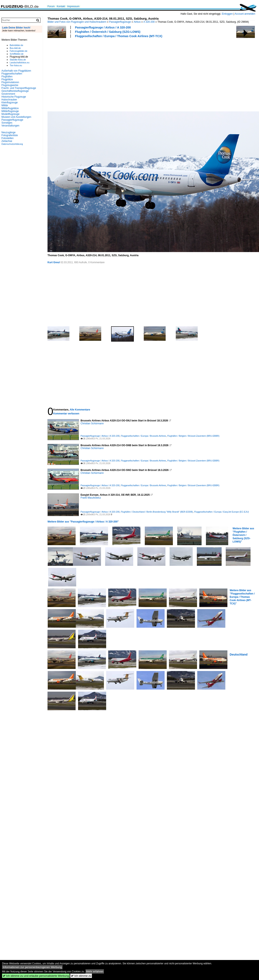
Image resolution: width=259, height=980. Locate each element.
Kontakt (61, 6)
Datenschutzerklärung (12, 144)
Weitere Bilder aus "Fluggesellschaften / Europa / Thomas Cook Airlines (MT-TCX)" (242, 597)
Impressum (73, 6)
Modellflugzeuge (10, 114)
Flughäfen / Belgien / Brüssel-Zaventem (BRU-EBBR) (193, 436)
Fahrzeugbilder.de (18, 51)
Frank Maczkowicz (91, 498)
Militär (5, 105)
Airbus (137, 22)
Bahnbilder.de (16, 45)
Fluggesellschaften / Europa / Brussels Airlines (143, 436)
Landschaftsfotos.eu (20, 63)
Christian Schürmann (92, 423)
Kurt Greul (54, 262)
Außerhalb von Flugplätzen (16, 71)
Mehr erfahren (95, 971)
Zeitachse (7, 141)
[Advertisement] (103, 74)
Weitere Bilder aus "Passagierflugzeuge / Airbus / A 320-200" (83, 522)
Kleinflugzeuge (10, 103)
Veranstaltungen (10, 126)
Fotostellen (8, 138)
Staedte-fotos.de (18, 60)
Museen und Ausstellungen (16, 117)
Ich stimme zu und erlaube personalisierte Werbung (36, 976)
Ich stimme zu (81, 976)
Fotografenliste (10, 135)
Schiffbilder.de (17, 54)
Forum (51, 6)
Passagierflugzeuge (120, 22)
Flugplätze (7, 79)
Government (8, 94)
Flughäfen (7, 77)
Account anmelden (245, 14)
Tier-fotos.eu (16, 65)
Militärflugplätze (10, 108)
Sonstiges (7, 123)
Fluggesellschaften (12, 74)
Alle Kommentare (80, 410)
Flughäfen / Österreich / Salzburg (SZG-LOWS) (108, 32)
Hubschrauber (9, 100)
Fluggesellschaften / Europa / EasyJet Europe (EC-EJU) (222, 512)
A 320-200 (149, 22)
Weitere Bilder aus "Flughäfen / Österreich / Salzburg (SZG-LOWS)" (243, 535)
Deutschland (239, 655)
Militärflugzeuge (10, 111)
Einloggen (227, 14)
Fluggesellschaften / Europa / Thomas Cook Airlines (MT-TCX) (119, 36)
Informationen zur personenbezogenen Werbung (32, 967)
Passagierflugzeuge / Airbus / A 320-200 (103, 27)
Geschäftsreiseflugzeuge (15, 91)
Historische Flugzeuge (14, 97)
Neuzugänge (8, 132)
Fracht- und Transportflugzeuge (19, 88)
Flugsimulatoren (10, 82)
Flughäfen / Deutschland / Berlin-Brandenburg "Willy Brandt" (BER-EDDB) (157, 512)
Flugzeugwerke (10, 85)
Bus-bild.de (15, 48)
